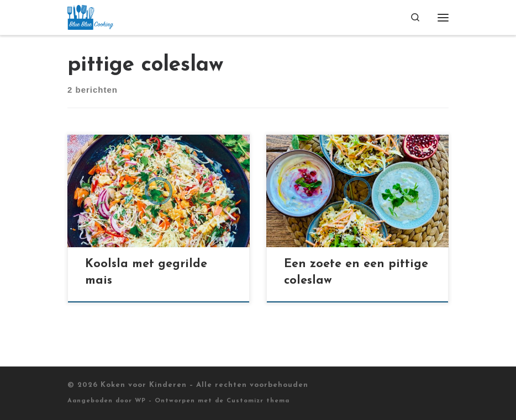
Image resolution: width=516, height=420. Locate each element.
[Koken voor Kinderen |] (90, 17)
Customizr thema (258, 401)
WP (140, 401)
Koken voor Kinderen (144, 385)
